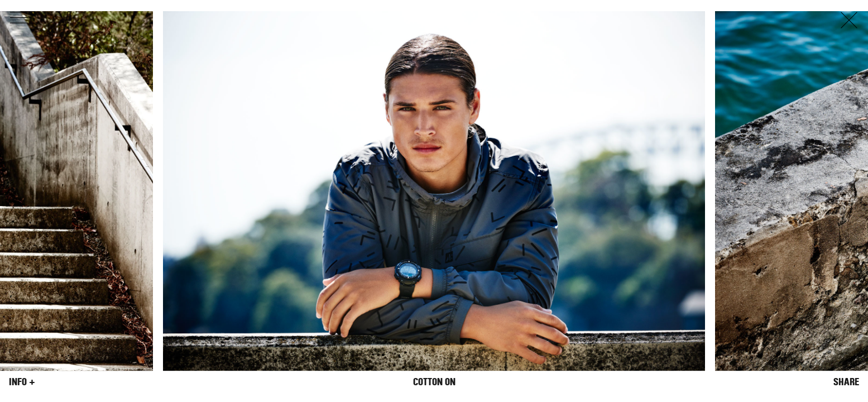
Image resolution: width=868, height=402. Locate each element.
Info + (22, 382)
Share (846, 382)
